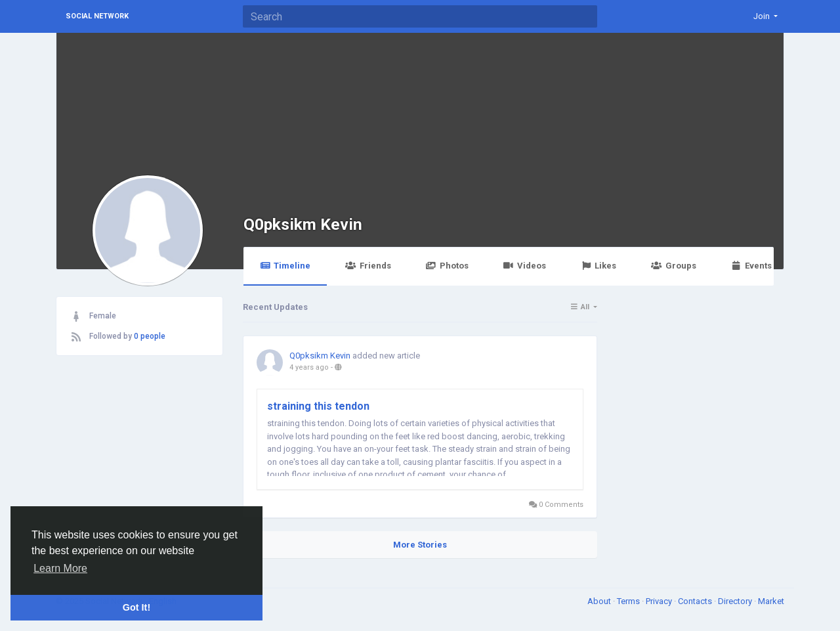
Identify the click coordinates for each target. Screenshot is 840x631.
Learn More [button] (60, 568)
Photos (447, 266)
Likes (598, 266)
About (600, 601)
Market (771, 601)
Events (751, 266)
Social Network (97, 16)
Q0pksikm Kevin (303, 224)
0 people (150, 336)
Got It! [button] (136, 607)
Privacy (660, 601)
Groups (673, 266)
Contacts (696, 601)
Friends (368, 266)
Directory (736, 601)
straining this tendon (318, 406)
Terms (629, 601)
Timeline (285, 266)
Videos (525, 266)
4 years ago (309, 367)
